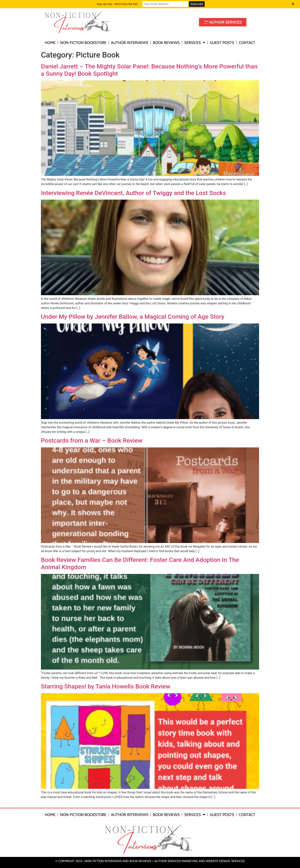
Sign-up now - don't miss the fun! (117, 4)
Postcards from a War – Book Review (92, 441)
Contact (247, 43)
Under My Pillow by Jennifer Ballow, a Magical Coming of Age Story (133, 317)
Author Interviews (130, 43)
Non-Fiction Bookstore (83, 43)
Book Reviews (166, 43)
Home (50, 43)
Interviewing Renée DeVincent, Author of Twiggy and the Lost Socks (133, 193)
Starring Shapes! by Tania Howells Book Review (106, 686)
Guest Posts (222, 43)
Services (195, 43)
